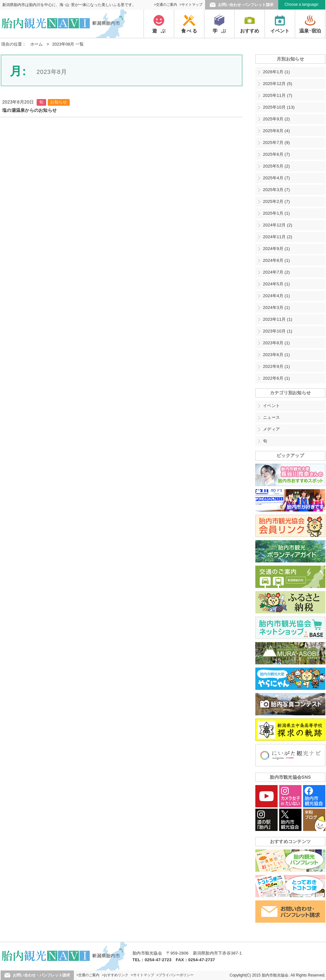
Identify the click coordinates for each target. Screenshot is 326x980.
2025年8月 (276, 131)
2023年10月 (278, 331)
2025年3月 (276, 190)
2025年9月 (276, 119)
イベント (271, 406)
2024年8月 (276, 260)
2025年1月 (276, 213)
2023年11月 (278, 319)
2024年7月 (276, 272)
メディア (271, 429)
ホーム (36, 44)
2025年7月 (276, 143)
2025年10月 (279, 107)
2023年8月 (276, 343)
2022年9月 (276, 366)
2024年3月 (276, 308)
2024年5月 (276, 284)
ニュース (271, 417)
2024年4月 (276, 296)
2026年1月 (276, 72)
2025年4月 (276, 178)
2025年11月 (278, 95)
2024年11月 (278, 237)
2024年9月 (276, 249)
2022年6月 (276, 378)
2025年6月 (276, 154)
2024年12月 (278, 225)
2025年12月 (278, 84)
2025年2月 (276, 201)
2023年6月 (276, 355)
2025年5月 (276, 166)
